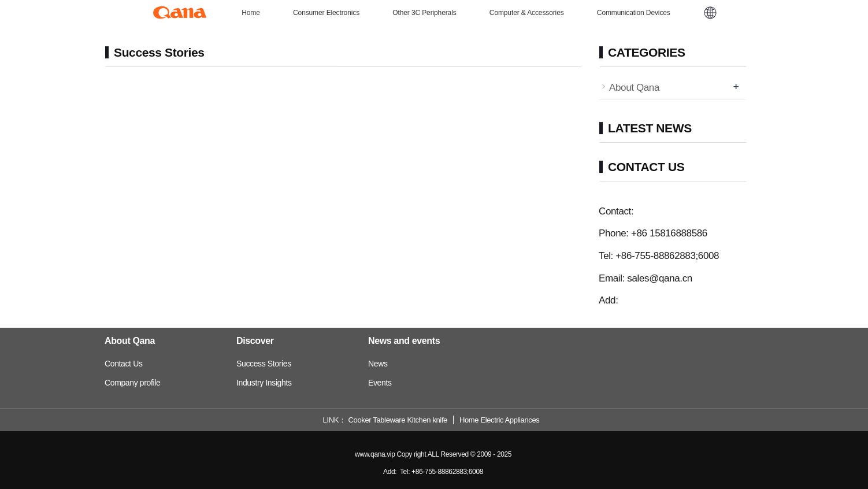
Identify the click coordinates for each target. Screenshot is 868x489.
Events (380, 383)
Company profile (132, 383)
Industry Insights (264, 383)
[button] (710, 13)
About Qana (634, 88)
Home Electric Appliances (499, 420)
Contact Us (124, 364)
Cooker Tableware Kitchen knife (398, 420)
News (378, 364)
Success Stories (264, 364)
